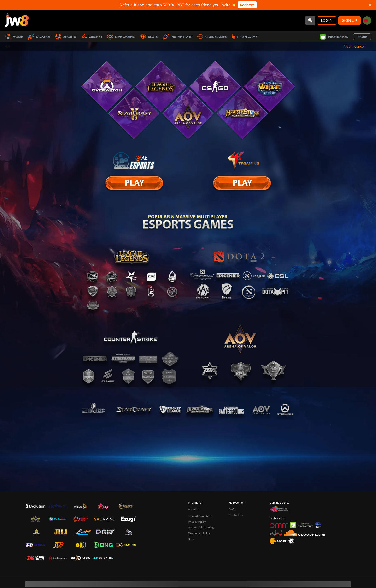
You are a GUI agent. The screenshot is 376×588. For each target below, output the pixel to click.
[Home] (17, 20)
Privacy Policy (197, 522)
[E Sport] (134, 183)
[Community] (310, 20)
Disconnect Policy (199, 533)
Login (327, 20)
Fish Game (245, 37)
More (362, 37)
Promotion (334, 37)
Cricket (92, 37)
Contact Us (236, 515)
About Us (194, 509)
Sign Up (350, 20)
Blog (191, 539)
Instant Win (178, 37)
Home (14, 37)
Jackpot (39, 37)
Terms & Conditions (200, 516)
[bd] (367, 21)
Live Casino (121, 37)
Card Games (212, 37)
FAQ (232, 509)
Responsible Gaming (201, 527)
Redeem (247, 5)
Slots (149, 37)
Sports (66, 37)
